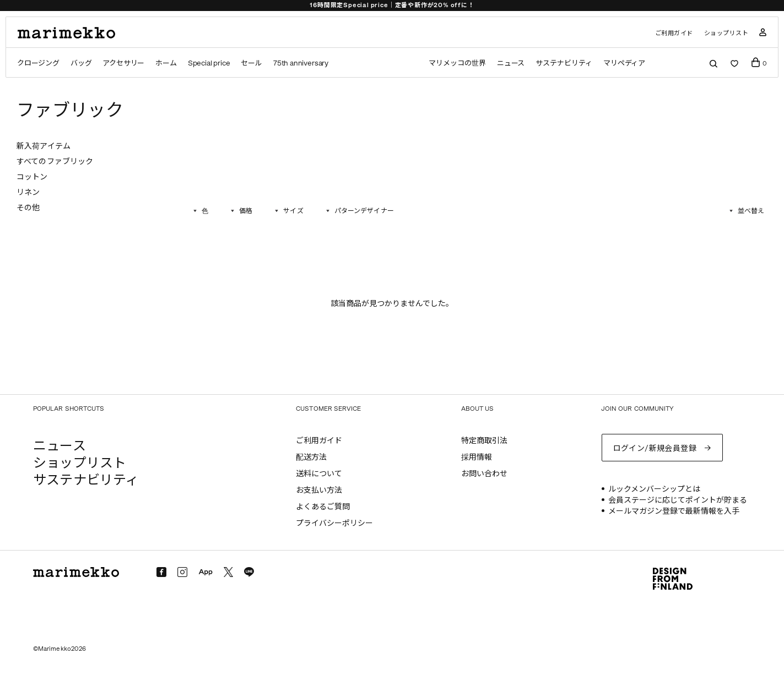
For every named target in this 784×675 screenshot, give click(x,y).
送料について (319, 474)
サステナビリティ (564, 63)
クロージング (38, 63)
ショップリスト (726, 33)
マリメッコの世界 (457, 63)
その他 (28, 208)
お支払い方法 (319, 490)
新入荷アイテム (44, 146)
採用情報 (477, 457)
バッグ (81, 63)
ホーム (166, 63)
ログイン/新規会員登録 (655, 448)
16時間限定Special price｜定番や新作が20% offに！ (392, 5)
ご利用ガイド (674, 33)
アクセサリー (123, 63)
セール (251, 63)
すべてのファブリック (55, 162)
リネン (28, 192)
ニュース (511, 63)
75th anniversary (301, 63)
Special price (209, 63)
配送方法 (311, 457)
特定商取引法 (484, 441)
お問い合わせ (484, 474)
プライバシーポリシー (334, 523)
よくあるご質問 (323, 507)
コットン (32, 177)
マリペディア (625, 63)
